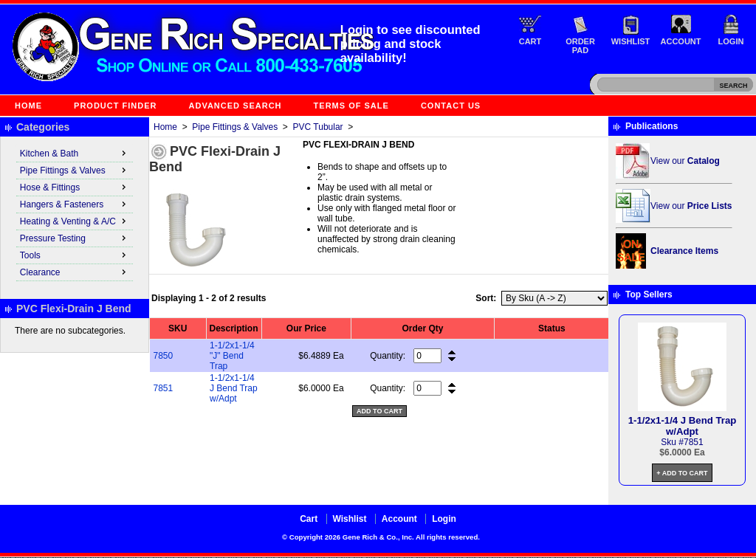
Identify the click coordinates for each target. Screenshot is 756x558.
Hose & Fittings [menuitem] (75, 187)
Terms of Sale (351, 106)
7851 (164, 388)
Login (731, 41)
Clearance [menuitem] (75, 272)
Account (681, 41)
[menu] (75, 213)
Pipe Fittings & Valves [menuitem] (75, 170)
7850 (164, 356)
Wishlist (631, 41)
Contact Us (451, 106)
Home (28, 106)
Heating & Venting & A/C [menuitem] (75, 221)
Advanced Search (236, 106)
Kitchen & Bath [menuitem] (75, 153)
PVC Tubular (318, 127)
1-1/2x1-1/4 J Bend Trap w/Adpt (234, 388)
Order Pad (580, 46)
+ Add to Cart (682, 473)
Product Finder (115, 106)
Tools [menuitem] (75, 255)
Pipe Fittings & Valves (235, 127)
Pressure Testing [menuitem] (75, 238)
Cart (530, 41)
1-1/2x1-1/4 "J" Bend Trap (232, 356)
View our (685, 161)
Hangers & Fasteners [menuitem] (75, 204)
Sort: (486, 298)
